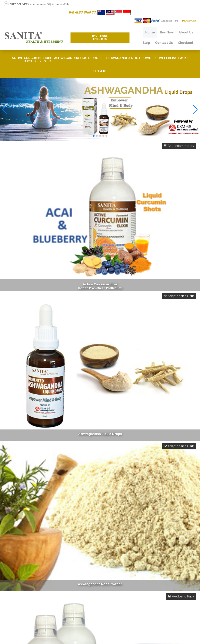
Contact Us (164, 43)
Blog (146, 43)
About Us (186, 32)
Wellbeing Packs (174, 58)
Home (150, 32)
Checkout (186, 43)
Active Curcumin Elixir (31, 59)
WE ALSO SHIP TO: (100, 12)
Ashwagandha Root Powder (131, 58)
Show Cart (189, 21)
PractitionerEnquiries (100, 38)
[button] (94, 136)
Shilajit (100, 71)
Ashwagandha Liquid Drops (78, 58)
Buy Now (167, 32)
